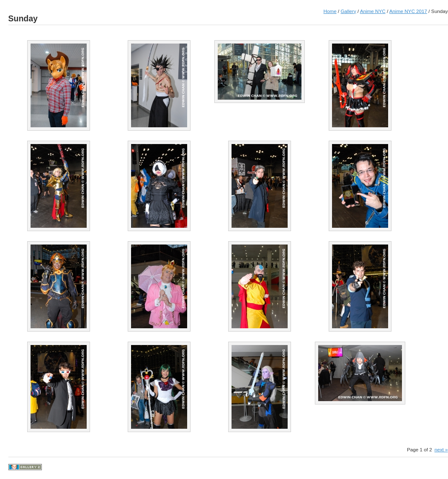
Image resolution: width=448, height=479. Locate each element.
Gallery (348, 11)
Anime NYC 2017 (408, 11)
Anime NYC (373, 11)
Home (330, 11)
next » (441, 449)
